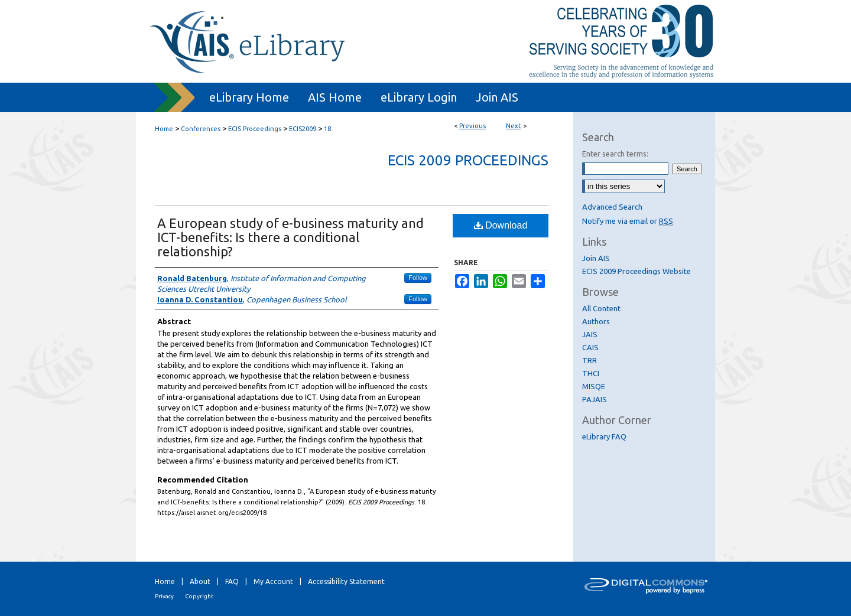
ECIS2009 (303, 129)
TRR (589, 360)
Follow (418, 278)
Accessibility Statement (346, 581)
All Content (601, 308)
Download (501, 225)
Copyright (199, 596)
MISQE (594, 386)
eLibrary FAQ (604, 436)
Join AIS (596, 258)
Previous (472, 126)
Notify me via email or (628, 221)
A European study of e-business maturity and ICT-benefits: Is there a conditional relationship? (290, 237)
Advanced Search (612, 207)
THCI (591, 373)
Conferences (201, 129)
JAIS (590, 334)
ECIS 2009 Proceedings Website (636, 271)
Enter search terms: (615, 154)
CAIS (590, 347)
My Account (273, 581)
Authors (596, 321)
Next (514, 126)
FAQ (232, 581)
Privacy (164, 596)
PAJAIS (595, 399)
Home (164, 129)
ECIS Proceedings (255, 129)
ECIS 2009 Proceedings (468, 160)
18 (327, 129)
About (200, 581)
